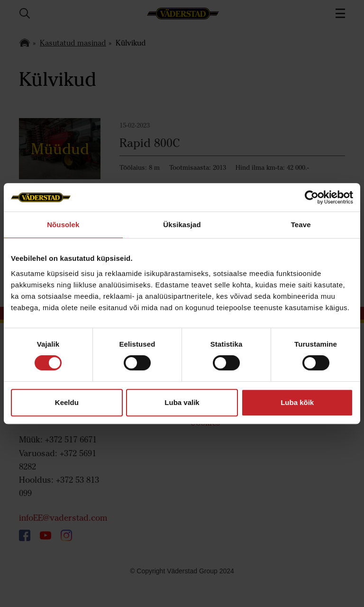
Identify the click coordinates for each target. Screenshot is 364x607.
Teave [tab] (301, 225)
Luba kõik (297, 402)
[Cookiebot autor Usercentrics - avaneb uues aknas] (312, 197)
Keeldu (67, 402)
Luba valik (182, 402)
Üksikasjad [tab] (182, 225)
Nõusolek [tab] (63, 225)
